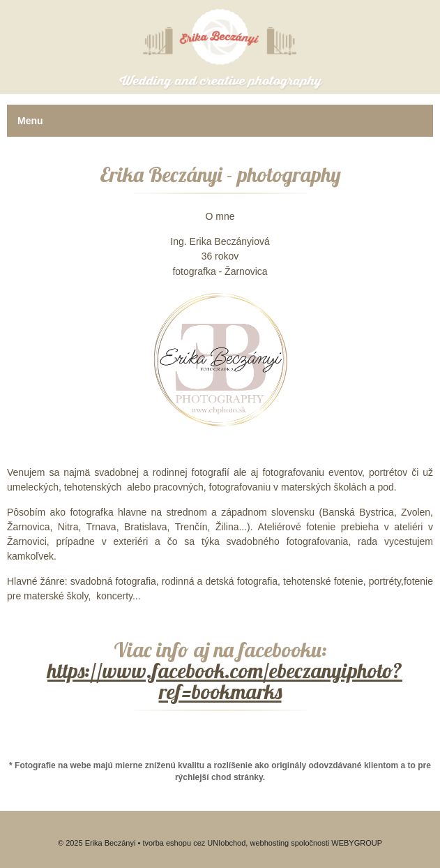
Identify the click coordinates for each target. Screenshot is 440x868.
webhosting (269, 843)
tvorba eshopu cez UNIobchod (194, 843)
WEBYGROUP (357, 843)
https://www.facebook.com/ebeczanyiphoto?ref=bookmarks (225, 681)
